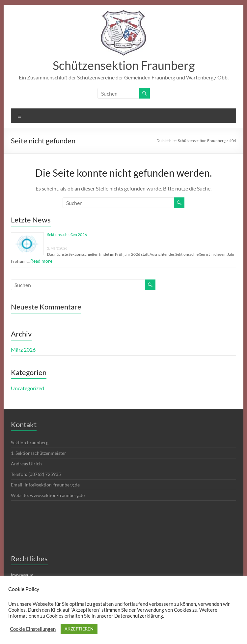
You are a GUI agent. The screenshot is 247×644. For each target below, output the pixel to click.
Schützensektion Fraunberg (124, 65)
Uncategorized (27, 388)
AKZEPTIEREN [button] (79, 629)
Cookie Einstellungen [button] (33, 629)
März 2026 (23, 350)
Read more (41, 261)
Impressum (22, 575)
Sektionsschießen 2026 (67, 234)
